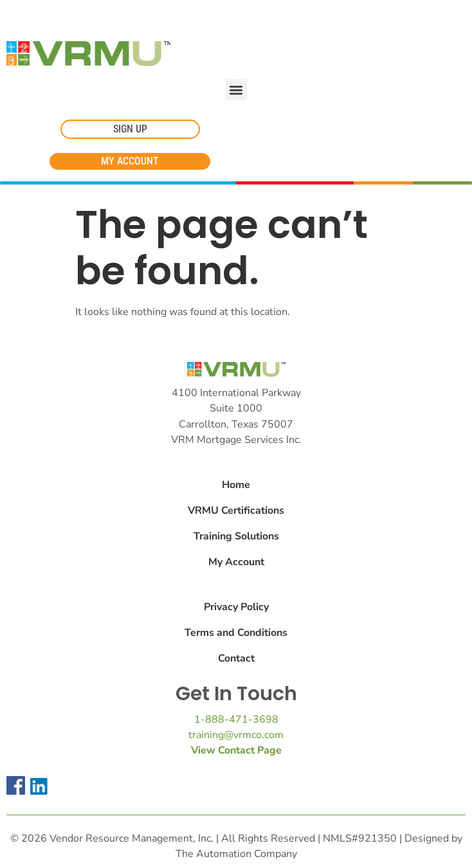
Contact (236, 658)
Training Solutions (236, 536)
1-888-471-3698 (236, 719)
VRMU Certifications (236, 511)
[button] (236, 90)
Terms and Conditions (236, 633)
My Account (236, 562)
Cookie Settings (47, 14)
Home (236, 485)
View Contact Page (236, 750)
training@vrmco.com (236, 735)
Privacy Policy (236, 607)
